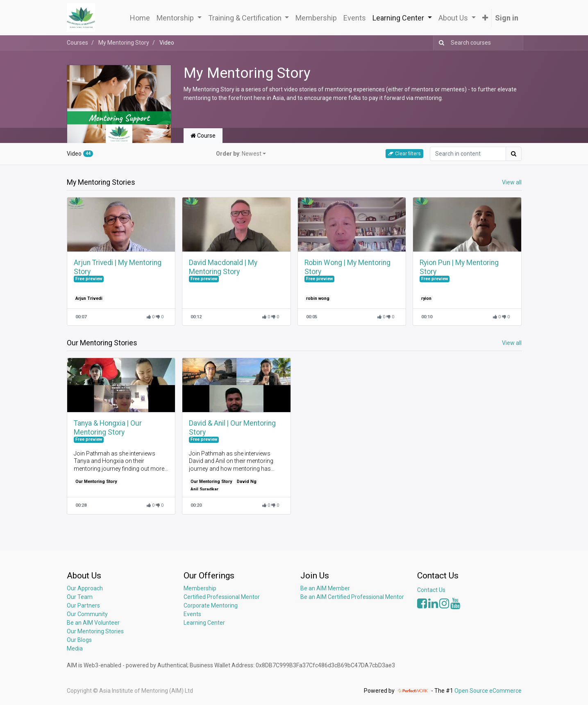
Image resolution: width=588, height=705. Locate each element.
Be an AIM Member (325, 588)
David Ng (247, 482)
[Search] (440, 43)
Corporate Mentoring (211, 605)
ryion (426, 298)
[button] (485, 18)
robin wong (318, 298)
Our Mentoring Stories (95, 631)
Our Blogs (79, 640)
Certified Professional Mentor (222, 597)
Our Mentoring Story (96, 482)
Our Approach (85, 588)
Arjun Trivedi (89, 298)
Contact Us (431, 590)
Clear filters (404, 154)
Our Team (80, 597)
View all (512, 182)
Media (75, 648)
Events (192, 614)
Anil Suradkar (204, 489)
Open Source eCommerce (488, 691)
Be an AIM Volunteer (93, 623)
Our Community (87, 614)
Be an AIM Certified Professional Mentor (352, 597)
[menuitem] (140, 18)
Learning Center (204, 623)
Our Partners (83, 605)
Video (80, 154)
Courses (77, 43)
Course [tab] (203, 136)
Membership (200, 588)
